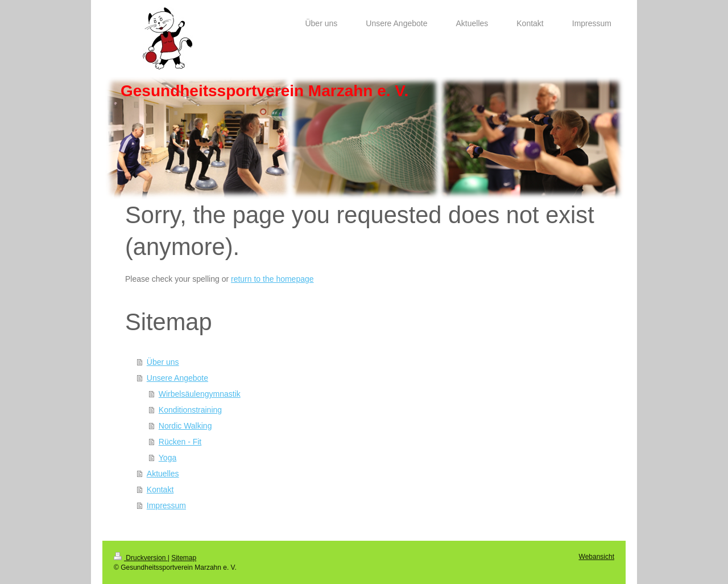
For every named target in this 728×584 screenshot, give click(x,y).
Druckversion (141, 558)
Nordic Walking (185, 426)
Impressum (166, 505)
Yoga (167, 458)
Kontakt (160, 490)
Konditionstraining (190, 410)
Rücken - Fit (180, 442)
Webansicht (597, 557)
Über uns (163, 362)
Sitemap (184, 558)
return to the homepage (272, 279)
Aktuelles (163, 474)
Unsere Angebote (177, 378)
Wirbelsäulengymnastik (200, 394)
